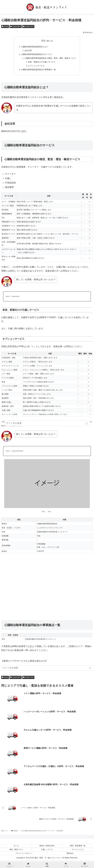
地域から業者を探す (47, 847)
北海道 (6, 26)
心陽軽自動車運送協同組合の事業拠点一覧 (38, 71)
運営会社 (70, 855)
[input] (47, 669)
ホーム (16, 847)
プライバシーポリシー (24, 855)
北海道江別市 (29, 26)
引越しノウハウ (47, 851)
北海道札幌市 (17, 26)
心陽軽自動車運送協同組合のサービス (36, 55)
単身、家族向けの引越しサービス (41, 63)
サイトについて (78, 851)
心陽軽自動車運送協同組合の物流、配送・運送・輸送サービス (50, 59)
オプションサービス (35, 67)
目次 (43, 41)
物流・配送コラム (16, 851)
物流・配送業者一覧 (78, 847)
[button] (90, 670)
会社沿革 (27, 51)
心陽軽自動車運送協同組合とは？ (34, 47)
